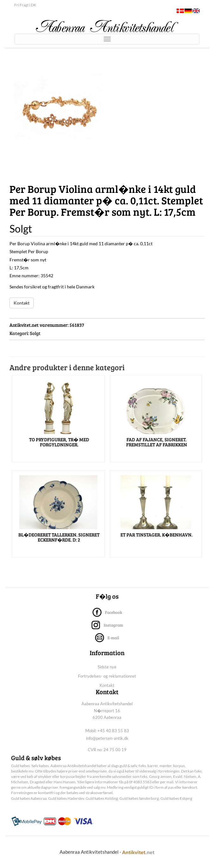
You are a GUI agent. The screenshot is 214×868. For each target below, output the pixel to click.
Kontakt (22, 303)
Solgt (35, 333)
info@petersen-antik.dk (107, 738)
